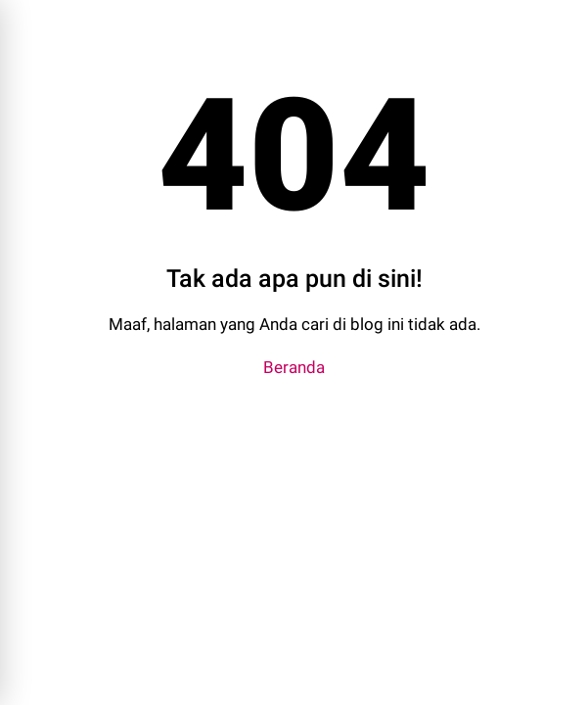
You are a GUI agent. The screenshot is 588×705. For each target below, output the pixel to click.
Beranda (294, 367)
